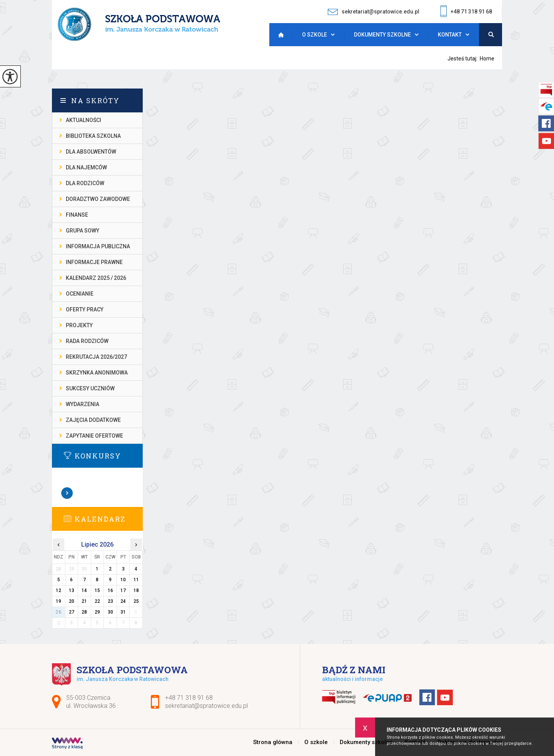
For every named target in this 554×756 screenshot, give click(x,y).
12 (58, 590)
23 (110, 601)
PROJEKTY (79, 325)
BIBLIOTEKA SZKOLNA (93, 136)
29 (97, 612)
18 (136, 590)
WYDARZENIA (83, 404)
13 (72, 590)
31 (123, 612)
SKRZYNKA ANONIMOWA (97, 373)
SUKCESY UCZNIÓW (90, 388)
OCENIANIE (80, 294)
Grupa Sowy (83, 231)
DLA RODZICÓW (85, 183)
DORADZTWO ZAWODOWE (98, 199)
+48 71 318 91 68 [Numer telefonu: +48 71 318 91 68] (189, 698)
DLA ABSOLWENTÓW (91, 152)
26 (58, 612)
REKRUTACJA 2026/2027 (96, 357)
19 (58, 601)
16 (110, 590)
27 (72, 612)
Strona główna (279, 35)
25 (136, 601)
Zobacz (67, 493)
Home (487, 59)
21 (84, 601)
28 (84, 612)
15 (97, 590)
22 (97, 601)
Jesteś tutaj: (464, 59)
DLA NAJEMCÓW (86, 167)
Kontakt (450, 35)
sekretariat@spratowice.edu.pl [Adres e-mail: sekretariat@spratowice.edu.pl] (206, 706)
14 (84, 590)
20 (72, 601)
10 (123, 580)
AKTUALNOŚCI (83, 120)
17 (123, 590)
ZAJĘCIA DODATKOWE (93, 420)
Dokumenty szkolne (382, 35)
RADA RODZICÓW (87, 341)
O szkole (315, 35)
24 (123, 601)
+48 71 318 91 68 (466, 12)
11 (136, 580)
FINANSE (77, 215)
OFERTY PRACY (85, 309)
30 (110, 612)
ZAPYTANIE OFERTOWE (94, 436)
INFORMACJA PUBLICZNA (98, 246)
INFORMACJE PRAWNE (94, 262)
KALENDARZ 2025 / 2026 (96, 278)
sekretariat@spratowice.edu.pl (373, 12)
